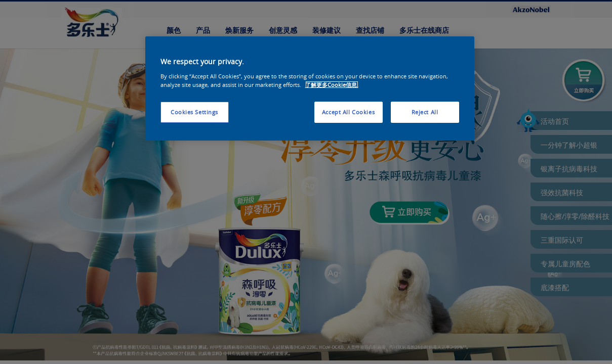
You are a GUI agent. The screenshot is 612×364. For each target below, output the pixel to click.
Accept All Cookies (348, 112)
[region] (310, 88)
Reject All (425, 112)
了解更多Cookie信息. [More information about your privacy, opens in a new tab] (332, 85)
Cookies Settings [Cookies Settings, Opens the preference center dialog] (194, 112)
